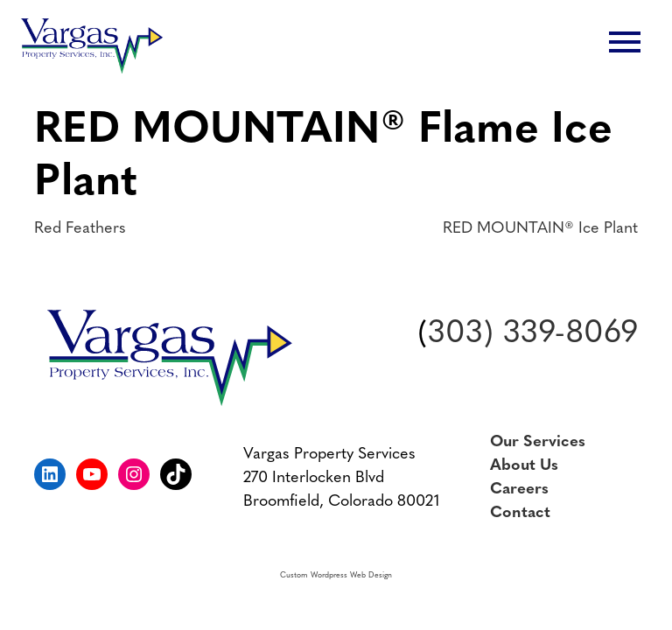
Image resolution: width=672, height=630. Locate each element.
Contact (520, 513)
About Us (524, 466)
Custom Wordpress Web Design (336, 575)
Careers (519, 490)
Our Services (538, 442)
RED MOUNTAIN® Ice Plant (540, 229)
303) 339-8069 (533, 334)
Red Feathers (80, 229)
